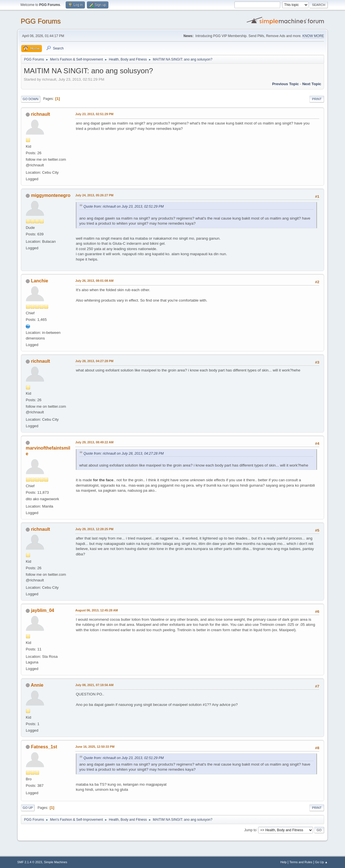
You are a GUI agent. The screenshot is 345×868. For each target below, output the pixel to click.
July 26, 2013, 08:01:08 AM (94, 281)
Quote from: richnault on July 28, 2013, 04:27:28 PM (124, 454)
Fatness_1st (44, 747)
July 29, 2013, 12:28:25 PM (94, 529)
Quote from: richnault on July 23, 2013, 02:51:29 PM (124, 207)
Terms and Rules (301, 862)
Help (284, 862)
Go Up (28, 808)
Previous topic (285, 84)
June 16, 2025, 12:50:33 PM (95, 747)
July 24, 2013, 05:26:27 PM (94, 195)
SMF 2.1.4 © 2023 (30, 862)
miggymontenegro (51, 195)
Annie (37, 685)
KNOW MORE (313, 36)
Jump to (250, 830)
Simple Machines (55, 862)
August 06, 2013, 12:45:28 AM (97, 610)
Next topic (312, 84)
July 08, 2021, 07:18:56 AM (94, 685)
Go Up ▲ (321, 862)
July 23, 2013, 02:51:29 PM (94, 114)
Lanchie (39, 281)
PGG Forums (41, 21)
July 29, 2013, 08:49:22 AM (94, 442)
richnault (40, 114)
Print (317, 99)
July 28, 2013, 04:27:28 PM (94, 361)
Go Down (31, 99)
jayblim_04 (42, 610)
